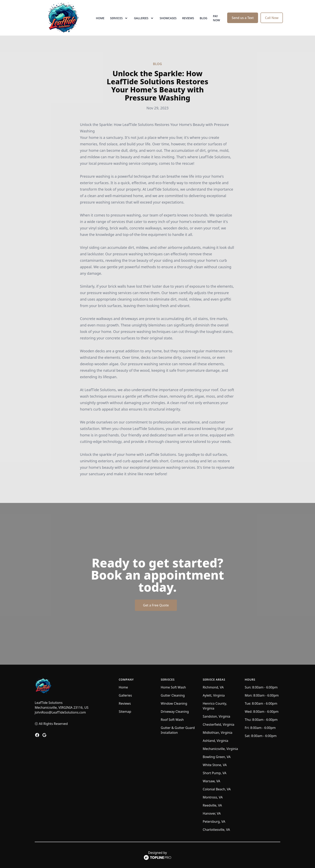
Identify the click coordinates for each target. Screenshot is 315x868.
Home (100, 18)
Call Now (272, 18)
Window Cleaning (174, 703)
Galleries (125, 695)
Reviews (188, 18)
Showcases (168, 18)
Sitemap (125, 712)
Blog (204, 18)
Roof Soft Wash (172, 720)
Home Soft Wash (173, 687)
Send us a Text (243, 18)
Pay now (217, 18)
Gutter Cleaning (173, 695)
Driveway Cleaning (175, 712)
